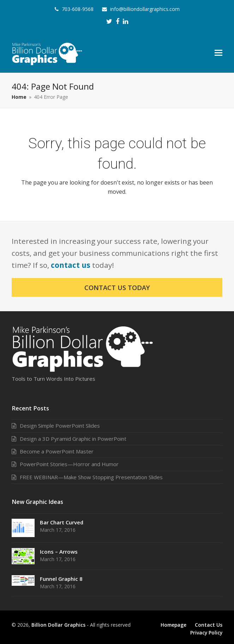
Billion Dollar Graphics (58, 625)
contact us (71, 265)
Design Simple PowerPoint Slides (60, 426)
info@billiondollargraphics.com (145, 9)
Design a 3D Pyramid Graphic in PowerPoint (73, 439)
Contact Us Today (117, 287)
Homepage (173, 625)
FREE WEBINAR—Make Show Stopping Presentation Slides (91, 477)
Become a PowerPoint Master (57, 451)
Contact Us (209, 625)
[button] (218, 52)
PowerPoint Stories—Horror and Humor (69, 464)
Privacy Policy (206, 633)
